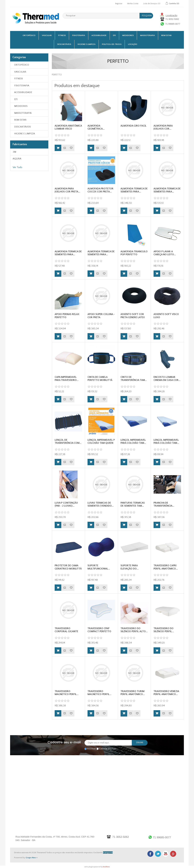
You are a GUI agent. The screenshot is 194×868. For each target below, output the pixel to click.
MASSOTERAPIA (147, 35)
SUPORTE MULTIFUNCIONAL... (99, 567)
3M (14, 152)
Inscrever (92, 749)
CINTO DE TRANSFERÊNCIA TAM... (134, 379)
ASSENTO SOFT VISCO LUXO (166, 316)
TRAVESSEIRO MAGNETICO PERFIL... (67, 693)
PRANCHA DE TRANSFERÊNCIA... (164, 504)
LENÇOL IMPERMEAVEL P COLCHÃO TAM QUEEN (101, 441)
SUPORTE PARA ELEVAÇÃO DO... (130, 567)
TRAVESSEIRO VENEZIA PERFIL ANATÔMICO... (166, 693)
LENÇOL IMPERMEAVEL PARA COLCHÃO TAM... (133, 441)
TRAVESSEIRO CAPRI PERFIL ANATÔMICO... (166, 567)
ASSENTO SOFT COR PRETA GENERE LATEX (133, 316)
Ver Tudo (17, 167)
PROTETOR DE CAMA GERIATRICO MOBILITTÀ (68, 567)
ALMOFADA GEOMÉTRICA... (96, 127)
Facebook (150, 854)
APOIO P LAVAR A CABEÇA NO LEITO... (165, 253)
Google (173, 854)
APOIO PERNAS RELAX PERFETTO (67, 316)
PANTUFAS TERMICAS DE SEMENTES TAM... (133, 504)
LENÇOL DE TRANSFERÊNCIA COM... (68, 441)
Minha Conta (133, 4)
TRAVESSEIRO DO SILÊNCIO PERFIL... (164, 630)
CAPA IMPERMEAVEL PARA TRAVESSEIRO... (67, 379)
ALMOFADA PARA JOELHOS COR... (163, 127)
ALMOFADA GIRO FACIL (133, 126)
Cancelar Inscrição (108, 749)
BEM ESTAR (166, 35)
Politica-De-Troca (112, 44)
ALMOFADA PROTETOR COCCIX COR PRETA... (100, 190)
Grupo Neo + (32, 858)
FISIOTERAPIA (79, 35)
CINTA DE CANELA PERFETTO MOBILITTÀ (100, 379)
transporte (108, 853)
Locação (133, 44)
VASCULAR (47, 35)
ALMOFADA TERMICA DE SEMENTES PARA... (134, 190)
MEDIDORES (128, 35)
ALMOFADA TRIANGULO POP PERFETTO (134, 253)
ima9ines (106, 867)
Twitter (158, 854)
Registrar (119, 4)
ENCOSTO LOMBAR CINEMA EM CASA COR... (167, 379)
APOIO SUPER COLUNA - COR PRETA (101, 316)
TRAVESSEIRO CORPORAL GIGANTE (66, 630)
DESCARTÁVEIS (64, 44)
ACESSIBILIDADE (99, 35)
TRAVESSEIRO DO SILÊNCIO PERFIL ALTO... (134, 630)
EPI (114, 35)
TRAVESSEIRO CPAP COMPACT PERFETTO (99, 630)
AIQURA (17, 159)
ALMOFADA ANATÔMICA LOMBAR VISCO (68, 127)
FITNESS (62, 35)
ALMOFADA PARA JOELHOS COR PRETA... (67, 190)
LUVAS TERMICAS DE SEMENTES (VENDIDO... (101, 504)
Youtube (166, 854)
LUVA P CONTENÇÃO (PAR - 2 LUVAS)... (66, 504)
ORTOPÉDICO (29, 35)
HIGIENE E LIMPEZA (86, 44)
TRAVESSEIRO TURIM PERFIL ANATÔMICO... (133, 693)
